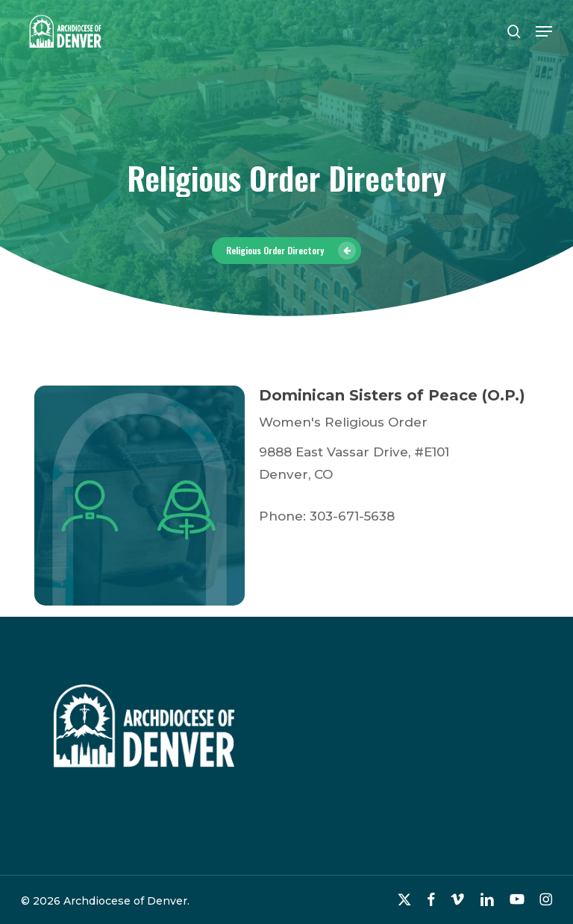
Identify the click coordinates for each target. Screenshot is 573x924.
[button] (544, 31)
